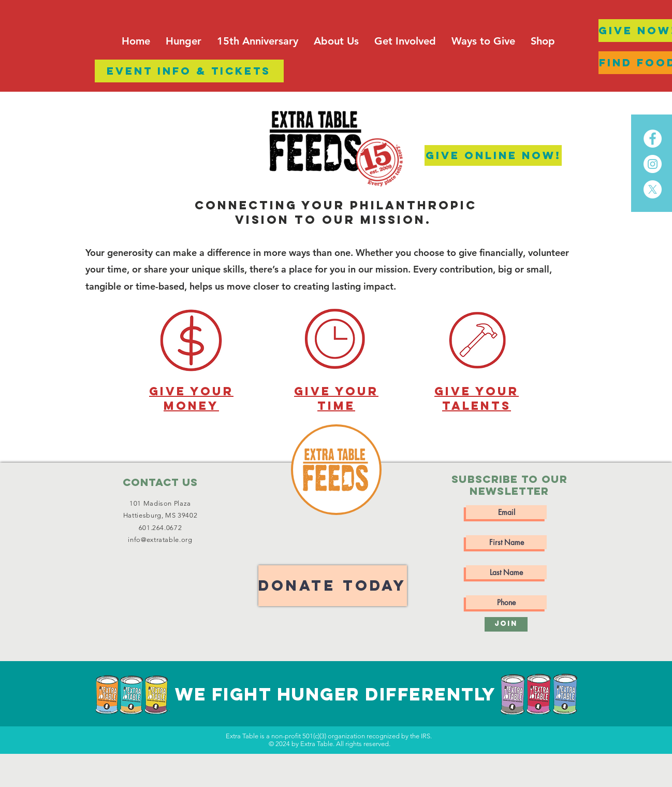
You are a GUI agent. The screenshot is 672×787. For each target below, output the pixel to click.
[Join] (506, 624)
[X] (653, 189)
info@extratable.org (160, 540)
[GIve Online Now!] (493, 155)
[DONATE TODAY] (333, 586)
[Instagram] (653, 164)
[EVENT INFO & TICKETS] (189, 71)
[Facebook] (653, 139)
